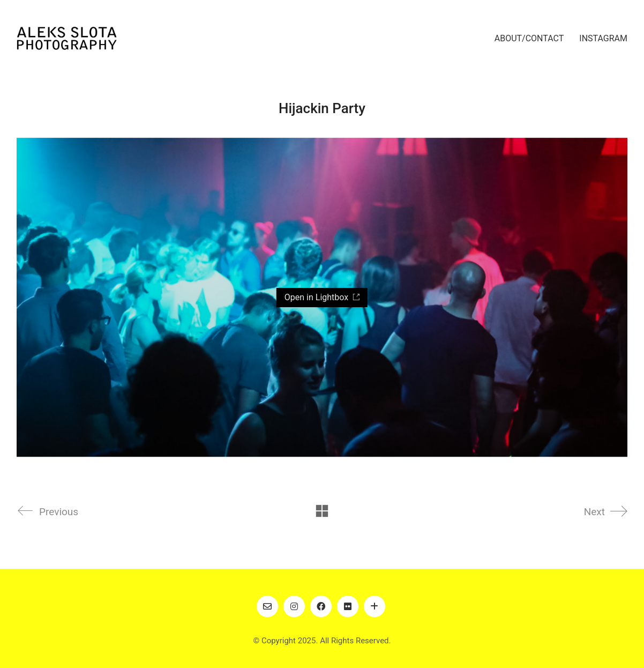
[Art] (375, 606)
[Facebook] (321, 606)
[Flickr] (348, 606)
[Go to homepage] (67, 38)
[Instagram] (294, 606)
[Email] (267, 606)
